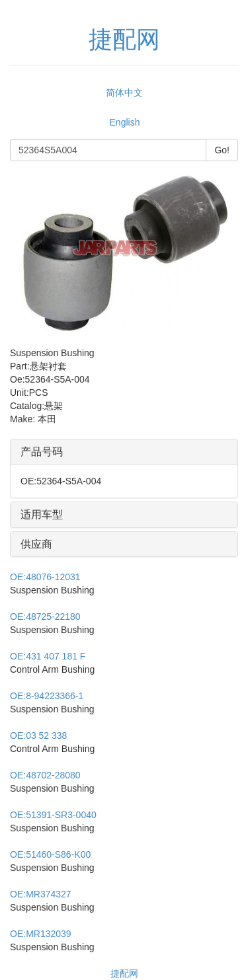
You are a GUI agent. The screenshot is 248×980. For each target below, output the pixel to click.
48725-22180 (45, 617)
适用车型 (42, 514)
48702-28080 (45, 775)
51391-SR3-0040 (53, 815)
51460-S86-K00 (50, 854)
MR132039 (41, 934)
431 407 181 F (48, 656)
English (125, 122)
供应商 (36, 544)
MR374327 (41, 894)
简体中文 (124, 93)
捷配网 (124, 973)
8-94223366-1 (47, 696)
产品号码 (42, 452)
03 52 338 (38, 735)
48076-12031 (45, 577)
